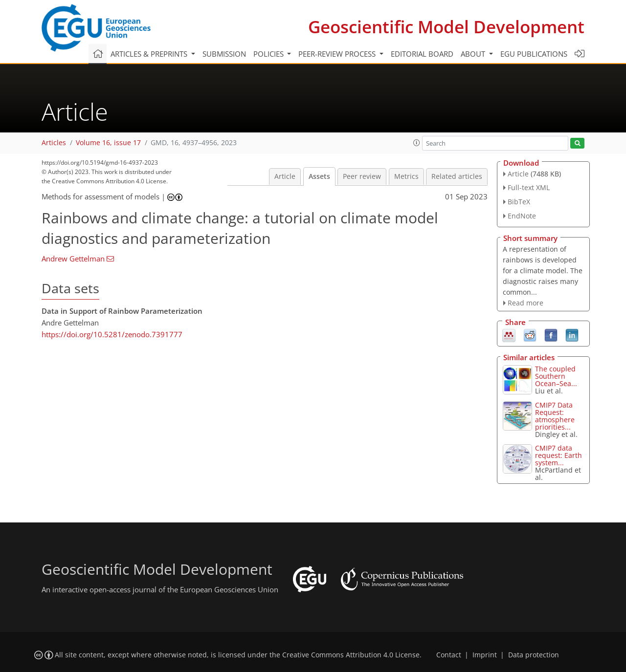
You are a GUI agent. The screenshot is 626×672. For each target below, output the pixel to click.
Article (285, 176)
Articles (54, 143)
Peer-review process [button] (338, 54)
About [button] (474, 54)
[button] (417, 143)
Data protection (534, 655)
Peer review (362, 176)
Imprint (485, 655)
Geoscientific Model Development (446, 27)
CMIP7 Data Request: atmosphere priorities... (555, 416)
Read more (525, 303)
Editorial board (422, 54)
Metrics (406, 176)
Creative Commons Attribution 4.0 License (351, 655)
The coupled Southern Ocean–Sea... (556, 376)
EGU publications (534, 54)
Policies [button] (269, 54)
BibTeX (519, 202)
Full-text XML (529, 187)
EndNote (522, 216)
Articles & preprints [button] (150, 54)
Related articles (457, 176)
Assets (319, 176)
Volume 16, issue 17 (108, 143)
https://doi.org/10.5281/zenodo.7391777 (112, 334)
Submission (224, 54)
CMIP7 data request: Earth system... (559, 455)
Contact (449, 655)
